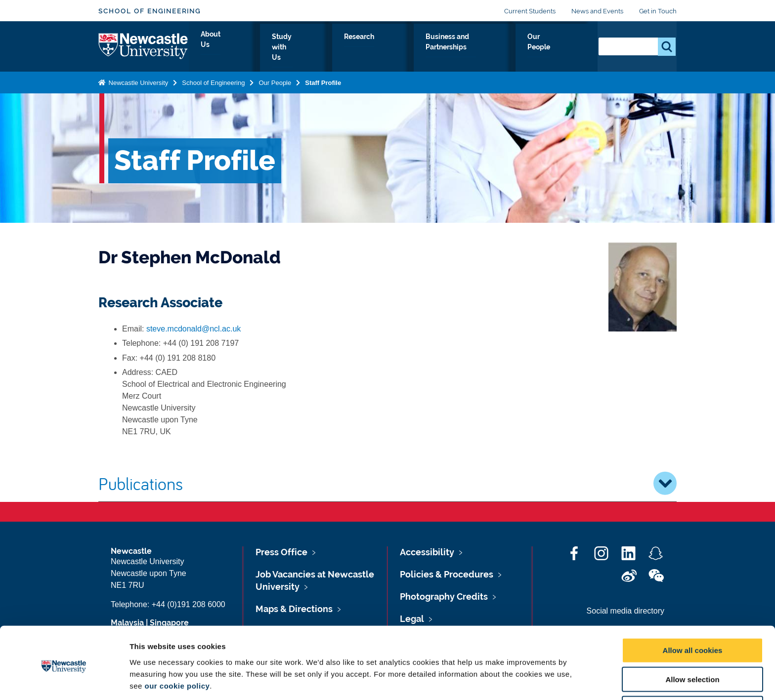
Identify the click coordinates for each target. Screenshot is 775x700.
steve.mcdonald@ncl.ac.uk (194, 329)
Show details (519, 680)
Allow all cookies (693, 613)
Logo (144, 46)
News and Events (597, 11)
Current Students (530, 11)
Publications (387, 483)
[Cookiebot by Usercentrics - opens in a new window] (64, 681)
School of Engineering (150, 11)
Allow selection (692, 642)
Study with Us (328, 48)
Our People (560, 48)
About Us (269, 48)
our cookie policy (177, 648)
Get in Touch (658, 11)
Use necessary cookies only (692, 672)
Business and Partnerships (473, 48)
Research (389, 48)
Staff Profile (323, 81)
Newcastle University (137, 81)
